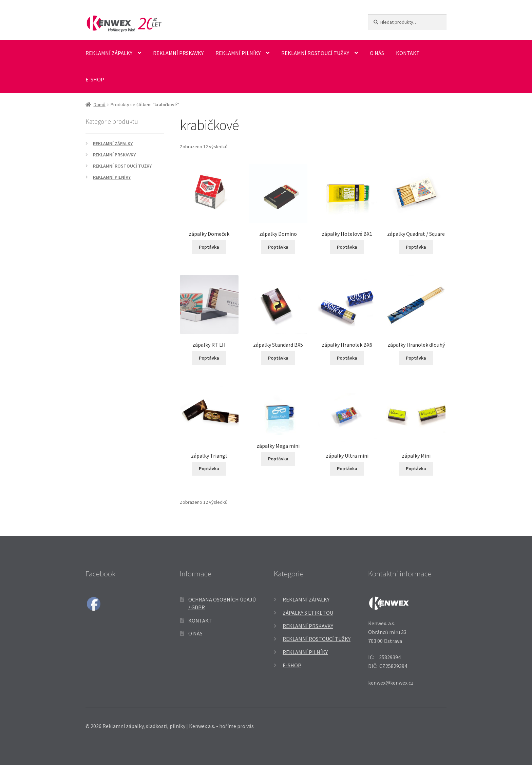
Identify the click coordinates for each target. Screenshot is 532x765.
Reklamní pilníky (238, 53)
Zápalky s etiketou (308, 613)
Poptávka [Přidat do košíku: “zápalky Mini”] (416, 468)
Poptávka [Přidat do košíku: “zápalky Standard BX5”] (278, 358)
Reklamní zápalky (109, 53)
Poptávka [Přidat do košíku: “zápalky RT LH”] (209, 358)
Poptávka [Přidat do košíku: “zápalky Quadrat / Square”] (416, 247)
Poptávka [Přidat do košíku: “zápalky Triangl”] (209, 468)
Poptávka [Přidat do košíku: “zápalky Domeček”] (209, 247)
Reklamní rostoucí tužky (315, 53)
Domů (100, 104)
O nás (377, 53)
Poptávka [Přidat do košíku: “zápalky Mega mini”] (278, 459)
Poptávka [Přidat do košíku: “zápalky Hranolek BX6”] (347, 358)
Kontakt (408, 53)
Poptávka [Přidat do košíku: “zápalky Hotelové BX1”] (347, 247)
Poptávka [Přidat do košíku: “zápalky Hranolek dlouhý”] (416, 358)
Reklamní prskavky (178, 53)
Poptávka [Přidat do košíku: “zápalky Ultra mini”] (347, 468)
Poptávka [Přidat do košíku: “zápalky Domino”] (278, 247)
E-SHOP (95, 79)
